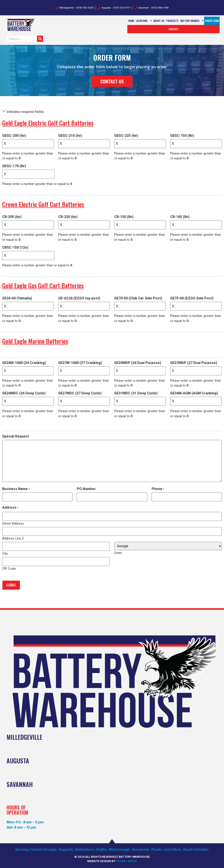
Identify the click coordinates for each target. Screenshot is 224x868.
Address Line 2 (13, 538)
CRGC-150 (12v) (15, 247)
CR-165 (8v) (180, 217)
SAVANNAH (20, 783)
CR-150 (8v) (124, 217)
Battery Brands (192, 21)
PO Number (86, 488)
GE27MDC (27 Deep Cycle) (80, 393)
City (5, 553)
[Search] (40, 39)
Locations (144, 21)
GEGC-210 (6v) (70, 136)
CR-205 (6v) (12, 217)
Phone (158, 488)
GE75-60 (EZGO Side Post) (192, 298)
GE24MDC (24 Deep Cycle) (24, 393)
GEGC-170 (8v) (14, 166)
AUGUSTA (18, 760)
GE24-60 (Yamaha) (17, 298)
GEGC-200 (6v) (14, 136)
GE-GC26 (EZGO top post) (79, 298)
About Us (159, 21)
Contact (174, 29)
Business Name (16, 488)
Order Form (212, 21)
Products (172, 21)
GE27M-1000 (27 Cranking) (80, 362)
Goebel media (126, 860)
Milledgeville (24, 736)
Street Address (13, 523)
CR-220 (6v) (68, 217)
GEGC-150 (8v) (182, 136)
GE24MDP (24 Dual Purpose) (138, 362)
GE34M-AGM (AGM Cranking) (194, 393)
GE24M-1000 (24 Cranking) (24, 362)
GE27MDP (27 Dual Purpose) (194, 362)
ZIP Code (9, 568)
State (118, 552)
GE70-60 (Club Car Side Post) (138, 298)
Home (131, 21)
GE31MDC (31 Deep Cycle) (136, 393)
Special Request (16, 436)
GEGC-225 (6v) (126, 136)
